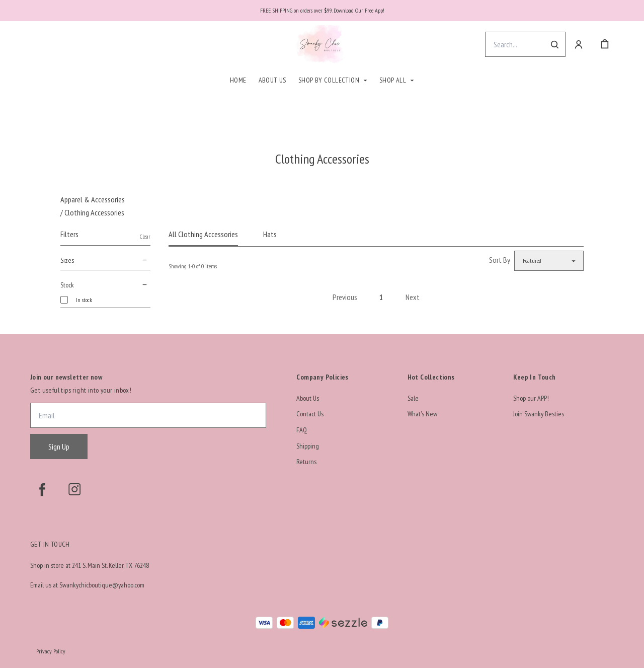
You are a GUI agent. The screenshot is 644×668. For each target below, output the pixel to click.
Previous (345, 297)
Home (238, 80)
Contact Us (310, 414)
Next (413, 297)
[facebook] (42, 489)
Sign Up (59, 447)
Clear (145, 236)
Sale (413, 398)
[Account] (579, 44)
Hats (270, 234)
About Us (272, 80)
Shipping (308, 446)
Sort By (500, 260)
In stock (84, 300)
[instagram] (74, 489)
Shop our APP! (531, 398)
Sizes (105, 260)
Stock (105, 285)
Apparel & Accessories (93, 199)
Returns (306, 462)
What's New (422, 414)
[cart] (605, 44)
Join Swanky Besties (539, 414)
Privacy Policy (51, 651)
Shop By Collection (329, 80)
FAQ (302, 430)
